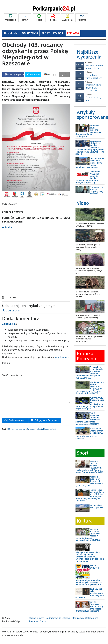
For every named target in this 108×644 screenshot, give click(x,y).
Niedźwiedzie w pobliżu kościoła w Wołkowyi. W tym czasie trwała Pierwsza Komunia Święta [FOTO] (90, 388)
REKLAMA (73, 33)
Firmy (25, 18)
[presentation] (23, 410)
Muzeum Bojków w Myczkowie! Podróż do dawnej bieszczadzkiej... (89, 339)
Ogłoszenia (11, 18)
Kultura (85, 521)
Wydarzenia (68, 18)
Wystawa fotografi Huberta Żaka (90, 66)
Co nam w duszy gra (90, 97)
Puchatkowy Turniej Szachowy (90, 75)
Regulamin (78, 618)
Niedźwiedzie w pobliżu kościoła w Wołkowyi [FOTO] (90, 225)
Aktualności (11, 33)
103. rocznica (12, 429)
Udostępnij (12, 310)
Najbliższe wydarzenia (89, 54)
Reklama (82, 18)
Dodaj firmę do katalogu (58, 618)
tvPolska (7, 227)
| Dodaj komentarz (15, 420)
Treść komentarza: (12, 375)
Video (83, 203)
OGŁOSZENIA (30, 33)
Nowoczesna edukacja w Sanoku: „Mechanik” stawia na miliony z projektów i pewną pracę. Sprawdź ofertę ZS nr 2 (90, 147)
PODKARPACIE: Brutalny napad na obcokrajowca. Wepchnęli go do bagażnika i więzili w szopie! (90, 403)
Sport (39, 18)
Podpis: (6, 363)
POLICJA (58, 33)
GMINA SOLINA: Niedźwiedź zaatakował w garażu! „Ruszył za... (89, 271)
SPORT (46, 33)
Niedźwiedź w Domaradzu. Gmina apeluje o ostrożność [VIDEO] (88, 294)
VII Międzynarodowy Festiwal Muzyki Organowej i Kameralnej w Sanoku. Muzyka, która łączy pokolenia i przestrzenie (90, 553)
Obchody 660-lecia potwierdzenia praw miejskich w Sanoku (90, 593)
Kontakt (43, 621)
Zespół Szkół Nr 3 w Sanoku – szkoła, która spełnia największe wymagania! (90, 163)
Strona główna (37, 618)
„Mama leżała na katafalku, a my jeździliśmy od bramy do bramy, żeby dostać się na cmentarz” (90, 495)
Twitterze (33, 74)
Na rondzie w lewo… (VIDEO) (97, 506)
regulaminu (62, 357)
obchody (23, 429)
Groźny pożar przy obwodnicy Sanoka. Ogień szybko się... (89, 316)
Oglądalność (92, 618)
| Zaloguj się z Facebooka (45, 420)
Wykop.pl (51, 74)
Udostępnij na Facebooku (15, 74)
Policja (53, 18)
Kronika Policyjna (86, 356)
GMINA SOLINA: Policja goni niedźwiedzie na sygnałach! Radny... (88, 247)
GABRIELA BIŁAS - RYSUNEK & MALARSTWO (90, 86)
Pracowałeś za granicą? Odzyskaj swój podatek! (96, 190)
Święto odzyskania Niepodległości (42, 429)
